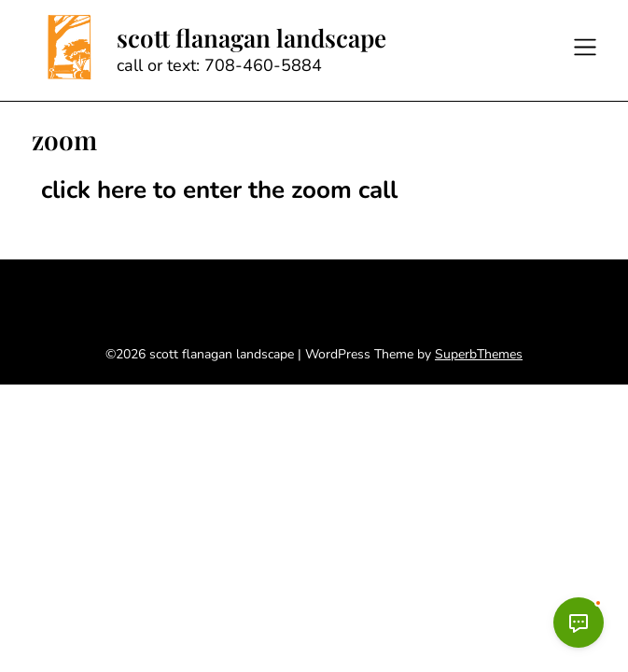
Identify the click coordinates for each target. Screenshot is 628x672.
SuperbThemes (479, 354)
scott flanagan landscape (251, 38)
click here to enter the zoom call (219, 190)
